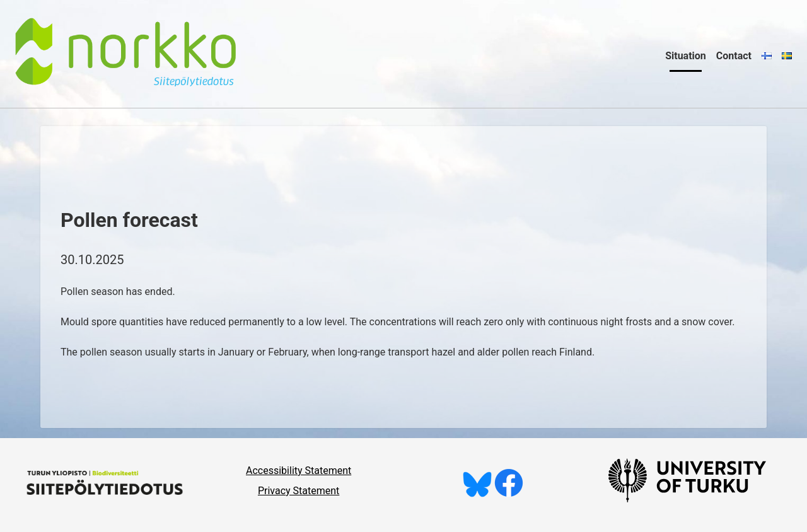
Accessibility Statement (299, 471)
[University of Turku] (687, 499)
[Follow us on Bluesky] (477, 494)
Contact (734, 56)
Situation (686, 56)
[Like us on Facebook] (509, 494)
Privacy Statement (299, 491)
